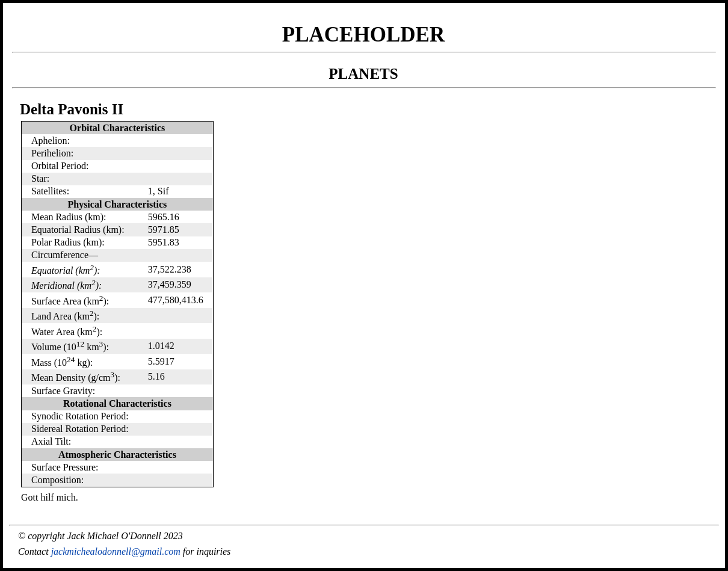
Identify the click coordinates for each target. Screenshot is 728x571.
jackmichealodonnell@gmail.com (116, 551)
